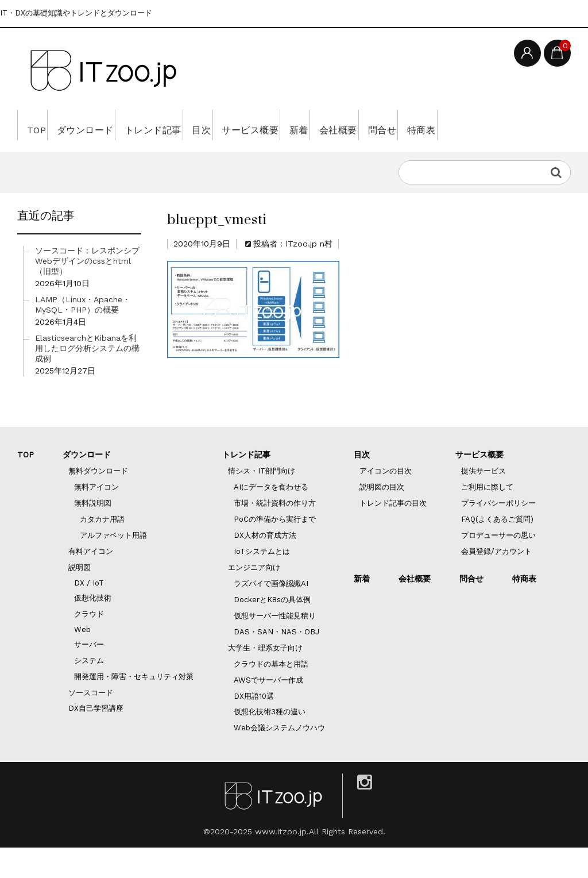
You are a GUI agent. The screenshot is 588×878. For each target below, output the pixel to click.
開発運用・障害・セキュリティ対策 (134, 707)
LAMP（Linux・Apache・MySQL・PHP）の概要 (83, 335)
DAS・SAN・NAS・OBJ (276, 662)
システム (89, 691)
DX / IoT (89, 613)
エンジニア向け (254, 598)
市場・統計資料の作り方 (275, 534)
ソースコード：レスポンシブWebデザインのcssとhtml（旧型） (87, 291)
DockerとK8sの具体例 (272, 630)
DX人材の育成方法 (265, 566)
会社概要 (441, 125)
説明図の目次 (382, 517)
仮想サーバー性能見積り (275, 646)
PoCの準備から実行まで (275, 550)
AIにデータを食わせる (271, 517)
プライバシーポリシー (498, 534)
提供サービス (483, 501)
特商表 (45, 155)
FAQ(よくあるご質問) (497, 550)
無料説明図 (93, 534)
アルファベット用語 (113, 566)
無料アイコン (96, 517)
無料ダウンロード (98, 501)
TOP (40, 125)
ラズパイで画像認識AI (271, 614)
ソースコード (91, 723)
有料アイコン (91, 582)
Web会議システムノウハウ (279, 758)
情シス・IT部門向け (262, 501)
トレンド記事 (190, 125)
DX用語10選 (254, 727)
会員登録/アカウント (496, 582)
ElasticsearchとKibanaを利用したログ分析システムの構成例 (87, 379)
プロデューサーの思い (498, 566)
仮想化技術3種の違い (270, 742)
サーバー (89, 675)
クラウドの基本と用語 (271, 694)
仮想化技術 (93, 628)
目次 (255, 125)
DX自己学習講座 (96, 739)
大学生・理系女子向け (265, 678)
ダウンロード (105, 125)
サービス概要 (321, 125)
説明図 (80, 598)
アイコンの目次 (386, 501)
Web (82, 660)
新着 (386, 125)
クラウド (89, 644)
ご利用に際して (487, 517)
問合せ (501, 125)
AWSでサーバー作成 (268, 711)
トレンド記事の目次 (393, 534)
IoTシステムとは (262, 582)
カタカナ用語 (102, 550)
